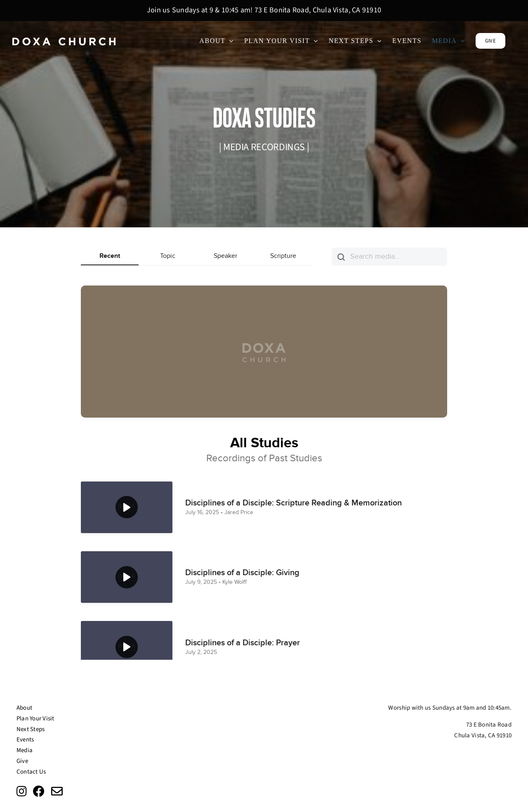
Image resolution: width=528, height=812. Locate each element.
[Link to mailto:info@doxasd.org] (57, 791)
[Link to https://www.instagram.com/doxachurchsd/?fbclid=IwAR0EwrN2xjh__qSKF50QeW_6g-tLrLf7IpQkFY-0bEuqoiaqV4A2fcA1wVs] (22, 791)
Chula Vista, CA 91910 (483, 735)
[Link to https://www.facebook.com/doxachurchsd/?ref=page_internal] (39, 791)
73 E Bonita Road (489, 725)
